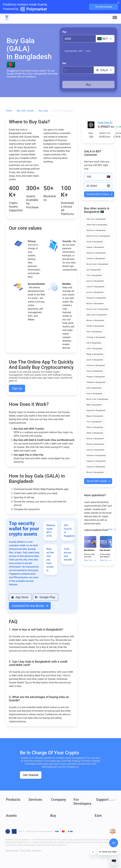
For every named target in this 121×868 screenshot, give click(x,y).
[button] (115, 17)
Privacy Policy (26, 851)
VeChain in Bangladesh (96, 365)
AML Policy (37, 851)
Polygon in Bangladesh (96, 377)
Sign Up (17, 388)
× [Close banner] (118, 2)
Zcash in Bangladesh (95, 360)
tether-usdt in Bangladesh (97, 315)
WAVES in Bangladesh (95, 326)
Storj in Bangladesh (94, 332)
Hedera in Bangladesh (95, 247)
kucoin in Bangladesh (95, 292)
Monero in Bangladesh (95, 320)
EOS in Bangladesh (94, 388)
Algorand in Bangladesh (96, 410)
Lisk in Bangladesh (94, 343)
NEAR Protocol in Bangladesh (98, 236)
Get (64, 63)
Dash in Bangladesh (94, 394)
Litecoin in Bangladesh (95, 287)
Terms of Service (12, 851)
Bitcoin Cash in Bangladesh (97, 264)
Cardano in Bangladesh (96, 259)
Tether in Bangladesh (95, 427)
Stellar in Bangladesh (95, 433)
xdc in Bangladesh (94, 270)
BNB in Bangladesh (94, 405)
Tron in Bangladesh (94, 275)
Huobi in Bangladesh (95, 242)
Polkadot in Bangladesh (96, 382)
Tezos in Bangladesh (95, 371)
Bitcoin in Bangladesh (95, 304)
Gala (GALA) (105, 123)
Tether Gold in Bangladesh (97, 225)
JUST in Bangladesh (94, 349)
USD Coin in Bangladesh (96, 219)
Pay (64, 32)
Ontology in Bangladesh (96, 337)
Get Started (31, 775)
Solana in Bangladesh (95, 281)
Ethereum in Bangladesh (96, 298)
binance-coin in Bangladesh (97, 309)
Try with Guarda (104, 7)
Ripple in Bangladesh (95, 416)
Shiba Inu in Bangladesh (96, 230)
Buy (88, 85)
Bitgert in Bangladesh (95, 354)
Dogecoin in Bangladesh (96, 253)
